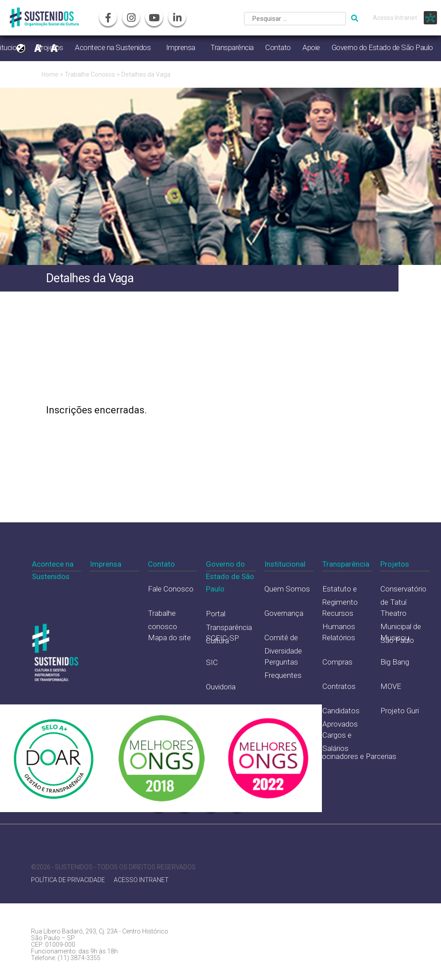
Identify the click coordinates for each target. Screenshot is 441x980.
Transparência (232, 47)
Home (50, 74)
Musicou (395, 638)
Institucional (285, 564)
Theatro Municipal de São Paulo (401, 627)
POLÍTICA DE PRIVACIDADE (68, 880)
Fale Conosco (171, 589)
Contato (278, 47)
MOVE (391, 686)
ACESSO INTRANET (141, 880)
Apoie (311, 47)
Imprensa (181, 47)
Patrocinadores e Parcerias (352, 756)
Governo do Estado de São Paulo (382, 47)
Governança (284, 613)
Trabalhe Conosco (90, 74)
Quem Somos (287, 589)
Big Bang (395, 662)
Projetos (395, 564)
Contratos (339, 686)
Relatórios (339, 638)
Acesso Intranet (395, 18)
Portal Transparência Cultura (229, 627)
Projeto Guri (400, 711)
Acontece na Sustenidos (113, 47)
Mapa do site (169, 638)
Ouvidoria (221, 687)
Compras (337, 662)
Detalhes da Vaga (146, 74)
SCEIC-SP (222, 638)
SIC (212, 662)
